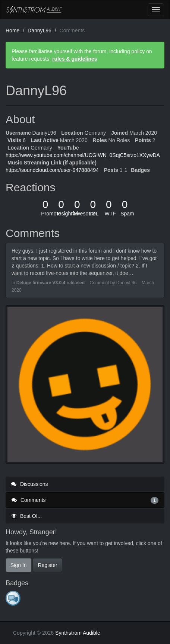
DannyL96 (127, 283)
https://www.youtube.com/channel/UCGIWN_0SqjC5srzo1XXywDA (83, 155)
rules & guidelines (75, 59)
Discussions (30, 484)
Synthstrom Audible (34, 10)
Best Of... (26, 516)
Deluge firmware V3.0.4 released (51, 283)
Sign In (19, 565)
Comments (85, 500)
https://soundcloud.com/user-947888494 (52, 170)
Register (47, 565)
